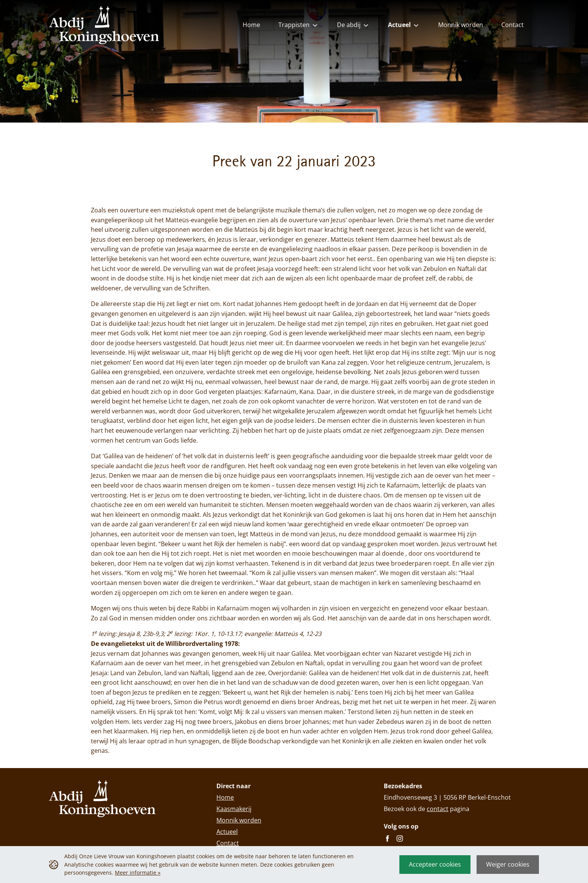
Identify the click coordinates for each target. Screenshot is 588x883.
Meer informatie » (138, 873)
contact (438, 809)
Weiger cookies (508, 864)
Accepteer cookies (435, 864)
